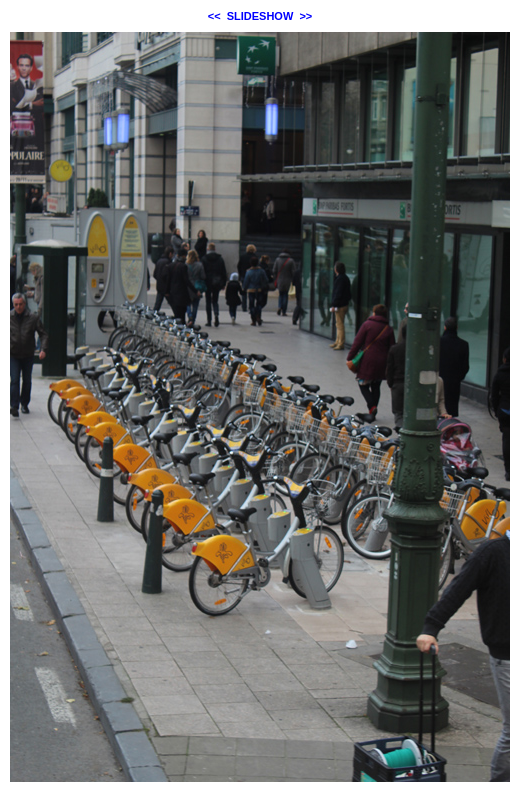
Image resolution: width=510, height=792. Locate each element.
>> (305, 16)
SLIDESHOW (260, 16)
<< (214, 16)
